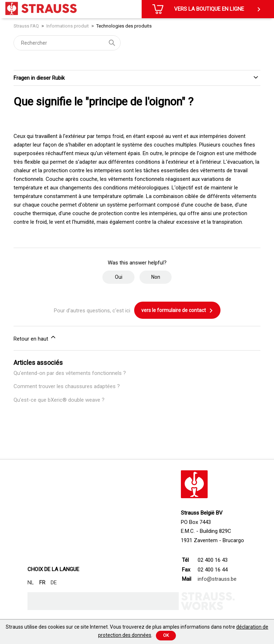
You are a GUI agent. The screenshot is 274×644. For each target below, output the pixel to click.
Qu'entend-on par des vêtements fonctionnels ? (70, 373)
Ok (166, 635)
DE (54, 583)
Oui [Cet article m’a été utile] (119, 277)
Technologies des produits (124, 26)
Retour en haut (35, 338)
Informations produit (68, 26)
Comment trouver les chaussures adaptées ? (67, 386)
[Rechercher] (67, 43)
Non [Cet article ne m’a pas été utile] (156, 277)
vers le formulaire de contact (177, 311)
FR (42, 583)
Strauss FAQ (27, 26)
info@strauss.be (217, 579)
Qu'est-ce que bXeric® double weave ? (59, 400)
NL (31, 583)
